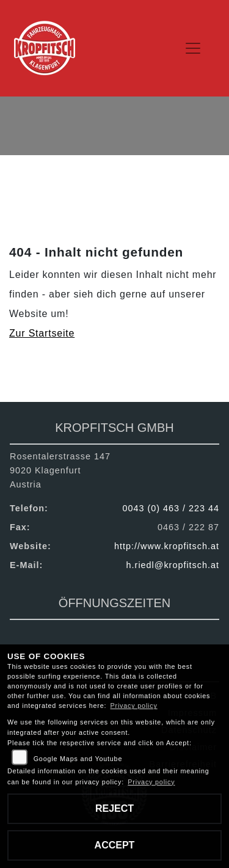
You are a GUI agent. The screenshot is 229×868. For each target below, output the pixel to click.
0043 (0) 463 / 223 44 (171, 508)
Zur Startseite (42, 333)
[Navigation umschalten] (194, 48)
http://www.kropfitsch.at (167, 546)
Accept (115, 845)
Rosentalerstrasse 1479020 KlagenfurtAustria (60, 470)
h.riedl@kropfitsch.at (173, 565)
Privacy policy (134, 706)
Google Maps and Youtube (78, 759)
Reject (114, 808)
